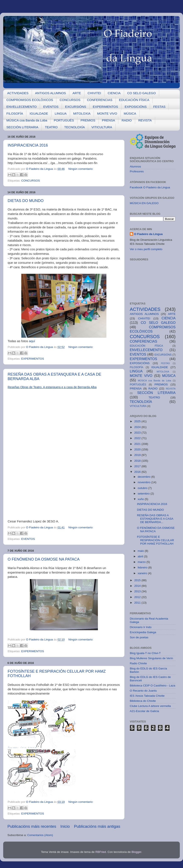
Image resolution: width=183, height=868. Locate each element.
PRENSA (109, 120)
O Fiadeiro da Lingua (148, 234)
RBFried (101, 852)
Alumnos (135, 167)
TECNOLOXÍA (75, 127)
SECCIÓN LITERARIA (22, 127)
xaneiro (143, 573)
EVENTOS (51, 107)
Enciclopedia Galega (143, 632)
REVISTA (145, 120)
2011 (138, 603)
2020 (138, 449)
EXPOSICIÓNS (136, 107)
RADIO (127, 120)
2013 (138, 591)
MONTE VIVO (107, 113)
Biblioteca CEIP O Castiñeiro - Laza (153, 686)
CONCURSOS (70, 100)
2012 (138, 597)
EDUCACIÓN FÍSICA (134, 100)
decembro (144, 477)
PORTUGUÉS (64, 120)
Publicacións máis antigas (97, 826)
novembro (144, 482)
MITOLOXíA (82, 113)
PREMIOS (88, 120)
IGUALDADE (39, 113)
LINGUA (61, 113)
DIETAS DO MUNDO (26, 201)
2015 (138, 580)
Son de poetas (139, 637)
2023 (138, 433)
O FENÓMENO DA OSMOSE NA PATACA (44, 559)
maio (141, 551)
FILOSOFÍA (15, 113)
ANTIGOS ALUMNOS (51, 93)
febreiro (143, 567)
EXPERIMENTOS (105, 107)
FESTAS (159, 107)
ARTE (77, 93)
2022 (138, 438)
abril (141, 556)
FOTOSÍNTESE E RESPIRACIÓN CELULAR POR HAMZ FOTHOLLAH (156, 540)
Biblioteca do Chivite (143, 701)
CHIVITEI (94, 93)
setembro (144, 494)
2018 (138, 461)
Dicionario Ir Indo (141, 627)
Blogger (136, 852)
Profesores (137, 171)
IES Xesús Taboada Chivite (147, 696)
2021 (138, 444)
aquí (32, 341)
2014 (138, 586)
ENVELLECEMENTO (21, 107)
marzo (142, 562)
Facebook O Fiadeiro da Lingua (150, 187)
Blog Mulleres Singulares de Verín (151, 658)
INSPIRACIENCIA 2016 (28, 145)
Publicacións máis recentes (32, 826)
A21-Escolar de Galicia (144, 711)
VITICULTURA (102, 127)
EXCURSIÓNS (76, 107)
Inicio (65, 826)
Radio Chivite (138, 663)
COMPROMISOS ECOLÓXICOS (30, 100)
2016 (138, 472)
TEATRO (51, 127)
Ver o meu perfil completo (146, 249)
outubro (143, 488)
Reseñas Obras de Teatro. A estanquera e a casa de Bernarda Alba (52, 387)
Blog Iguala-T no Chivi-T (145, 653)
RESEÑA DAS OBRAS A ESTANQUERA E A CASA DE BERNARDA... (155, 519)
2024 (138, 427)
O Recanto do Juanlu (143, 691)
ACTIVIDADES (18, 93)
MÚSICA (130, 113)
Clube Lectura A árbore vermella (150, 706)
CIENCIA (114, 93)
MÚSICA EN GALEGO (144, 203)
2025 (138, 421)
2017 (138, 466)
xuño (141, 499)
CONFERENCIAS (100, 100)
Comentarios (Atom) (40, 835)
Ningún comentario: (81, 169)
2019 (138, 455)
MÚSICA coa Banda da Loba (27, 120)
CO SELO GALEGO (142, 93)
